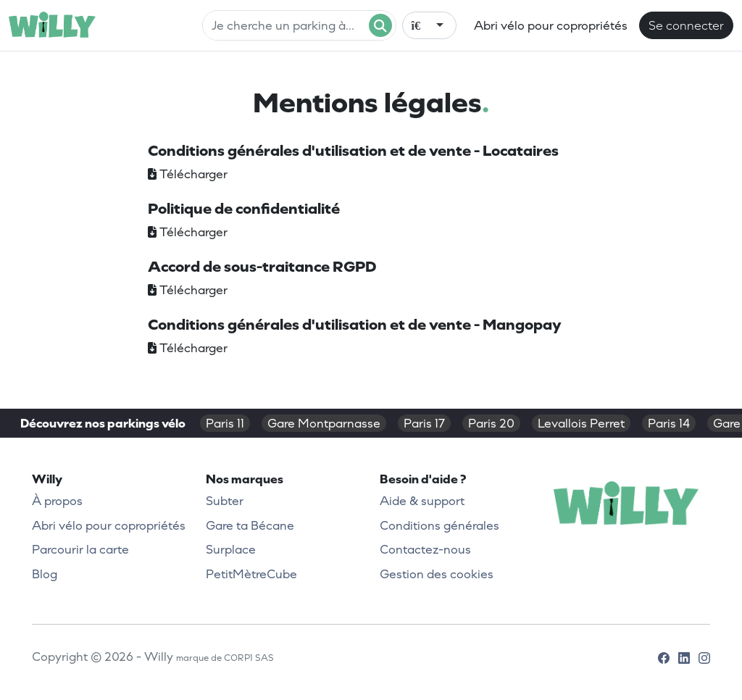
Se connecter (686, 25)
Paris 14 (669, 423)
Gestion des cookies (437, 574)
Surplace (231, 549)
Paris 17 (424, 423)
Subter (225, 501)
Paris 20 (491, 423)
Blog (45, 574)
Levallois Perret (581, 423)
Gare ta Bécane (250, 525)
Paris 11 (225, 423)
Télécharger (188, 174)
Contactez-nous (425, 549)
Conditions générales (439, 525)
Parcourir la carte (80, 549)
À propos (57, 501)
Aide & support (422, 501)
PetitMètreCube (251, 574)
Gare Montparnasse (324, 423)
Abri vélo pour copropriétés (551, 25)
